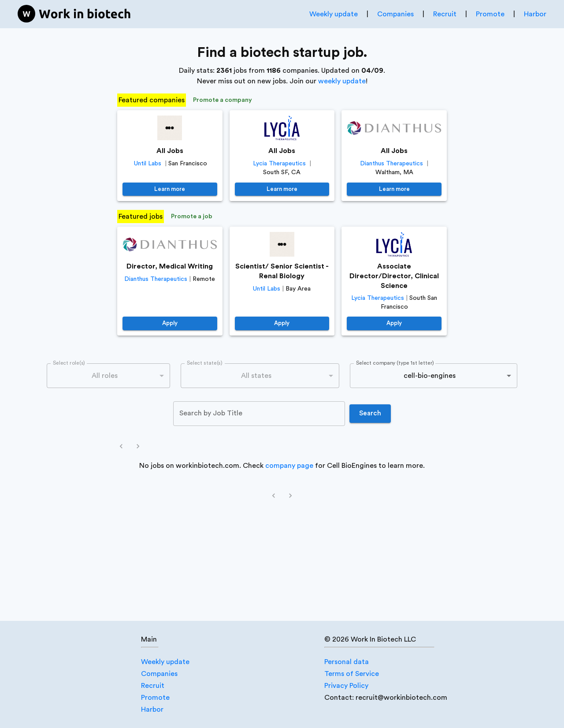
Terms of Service (352, 674)
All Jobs (170, 151)
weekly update (342, 81)
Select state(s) (204, 363)
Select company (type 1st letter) (395, 363)
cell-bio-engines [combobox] (430, 376)
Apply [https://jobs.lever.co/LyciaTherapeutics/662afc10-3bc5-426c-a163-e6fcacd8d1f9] (394, 323)
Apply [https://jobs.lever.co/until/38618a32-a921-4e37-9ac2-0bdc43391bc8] (282, 323)
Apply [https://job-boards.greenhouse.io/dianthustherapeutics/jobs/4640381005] (170, 323)
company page (289, 466)
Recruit (445, 14)
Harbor (535, 14)
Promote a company (223, 100)
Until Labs (148, 164)
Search (370, 414)
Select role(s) (69, 363)
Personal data (347, 662)
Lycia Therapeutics (279, 164)
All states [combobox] (256, 376)
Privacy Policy (346, 686)
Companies (395, 14)
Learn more (170, 189)
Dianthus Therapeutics (391, 164)
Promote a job (192, 217)
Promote (490, 14)
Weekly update (334, 14)
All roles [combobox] (105, 376)
